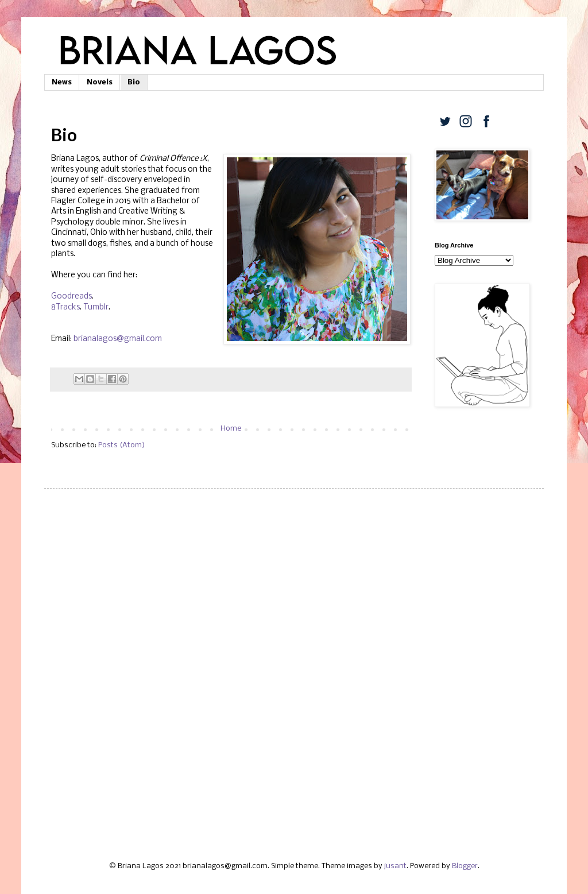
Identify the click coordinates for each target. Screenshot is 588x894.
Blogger (465, 866)
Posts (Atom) (121, 445)
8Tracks (65, 307)
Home (231, 429)
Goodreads (71, 297)
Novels (100, 82)
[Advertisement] (294, 586)
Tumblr (96, 307)
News (62, 82)
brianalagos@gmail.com (118, 339)
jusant (395, 866)
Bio (134, 82)
